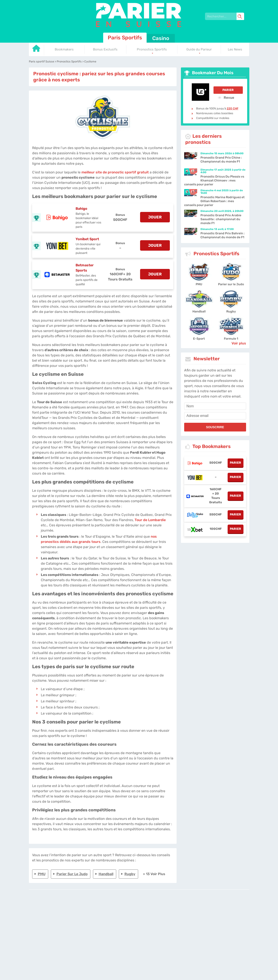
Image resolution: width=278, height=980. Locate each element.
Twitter (191, 912)
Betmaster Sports (85, 268)
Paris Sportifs (125, 38)
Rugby (130, 874)
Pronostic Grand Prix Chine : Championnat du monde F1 (221, 160)
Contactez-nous (175, 912)
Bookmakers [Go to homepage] (64, 49)
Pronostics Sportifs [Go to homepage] (152, 49)
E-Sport (199, 339)
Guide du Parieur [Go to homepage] (199, 49)
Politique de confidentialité (147, 912)
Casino (161, 38)
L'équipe (124, 912)
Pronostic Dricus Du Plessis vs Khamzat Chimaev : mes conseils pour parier (214, 180)
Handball (106, 874)
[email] (215, 416)
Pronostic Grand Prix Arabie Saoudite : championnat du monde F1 (221, 219)
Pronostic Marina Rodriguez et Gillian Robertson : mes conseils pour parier (214, 201)
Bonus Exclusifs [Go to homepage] (105, 49)
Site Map (202, 912)
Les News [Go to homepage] (235, 49)
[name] (215, 406)
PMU (42, 874)
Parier (228, 90)
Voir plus (239, 343)
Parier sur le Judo (72, 874)
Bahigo (81, 209)
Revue (226, 97)
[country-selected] (137, 924)
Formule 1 (231, 339)
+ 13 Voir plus (154, 874)
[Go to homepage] (36, 50)
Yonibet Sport (87, 239)
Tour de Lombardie (150, 520)
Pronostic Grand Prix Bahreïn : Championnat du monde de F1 (223, 235)
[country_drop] (143, 924)
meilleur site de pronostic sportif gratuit (115, 172)
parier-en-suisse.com (103, 912)
